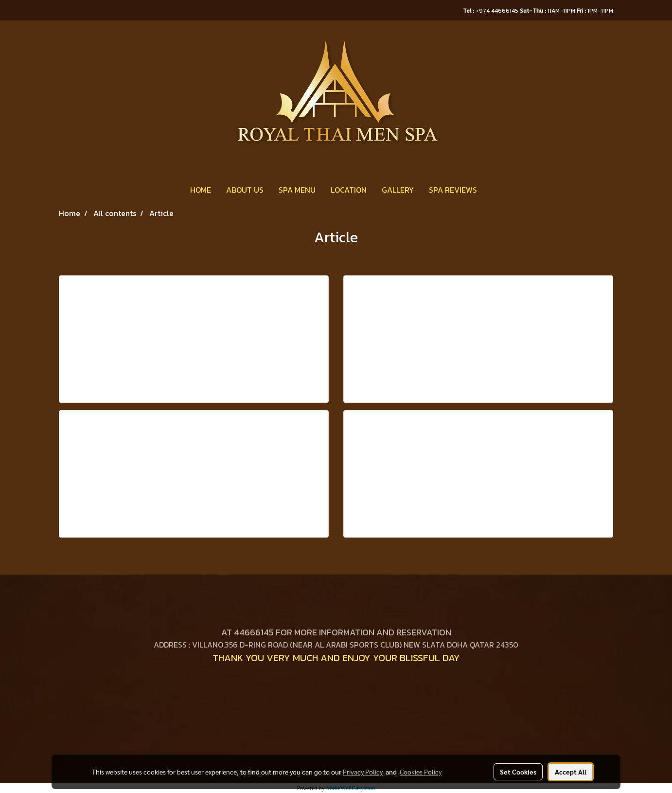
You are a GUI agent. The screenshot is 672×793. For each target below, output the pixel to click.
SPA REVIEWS (453, 190)
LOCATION (349, 190)
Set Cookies (518, 772)
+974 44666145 (491, 11)
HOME (201, 190)
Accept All (571, 772)
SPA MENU (297, 190)
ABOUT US (245, 190)
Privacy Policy (363, 772)
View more (213, 369)
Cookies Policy (421, 772)
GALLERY (398, 190)
